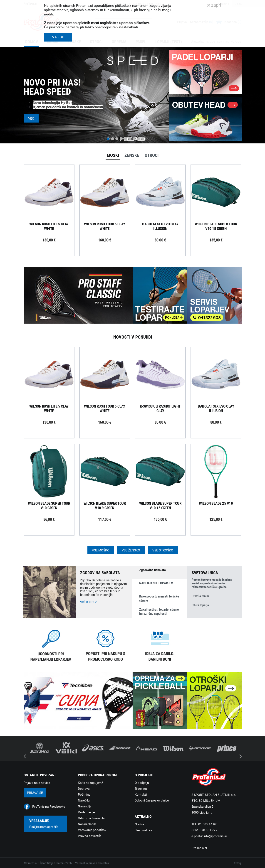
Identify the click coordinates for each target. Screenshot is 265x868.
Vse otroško (163, 550)
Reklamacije (86, 812)
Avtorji (238, 863)
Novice (139, 824)
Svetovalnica (144, 830)
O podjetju (142, 783)
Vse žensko (131, 550)
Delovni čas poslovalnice (152, 800)
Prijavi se (35, 793)
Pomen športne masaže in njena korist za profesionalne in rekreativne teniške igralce (212, 583)
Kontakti (141, 794)
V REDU (58, 37)
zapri (214, 5)
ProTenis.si (199, 848)
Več (31, 118)
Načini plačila (87, 824)
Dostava (84, 789)
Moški (113, 155)
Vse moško (101, 550)
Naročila (84, 800)
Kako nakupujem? (90, 783)
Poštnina (84, 794)
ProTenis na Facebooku (49, 807)
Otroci (152, 155)
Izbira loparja (200, 605)
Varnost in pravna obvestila (92, 863)
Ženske (132, 155)
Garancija (85, 806)
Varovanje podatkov (92, 830)
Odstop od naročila (91, 818)
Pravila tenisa (201, 596)
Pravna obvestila (90, 836)
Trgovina (141, 789)
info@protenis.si (215, 836)
